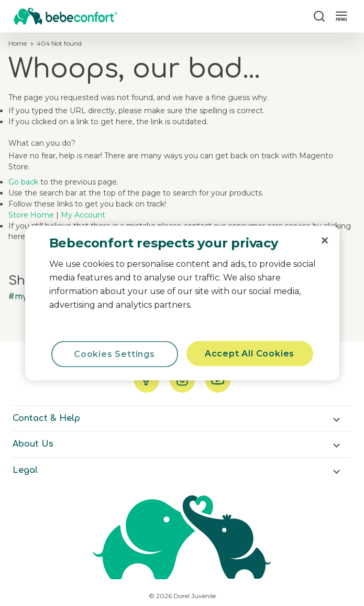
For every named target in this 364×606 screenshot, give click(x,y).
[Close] (325, 241)
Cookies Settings (114, 354)
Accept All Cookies (250, 354)
